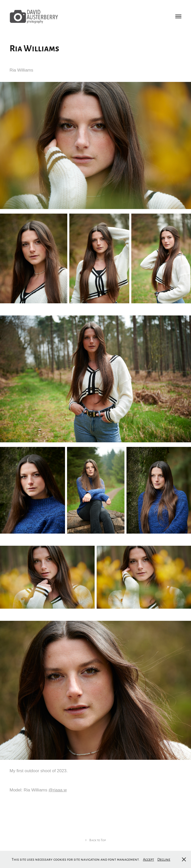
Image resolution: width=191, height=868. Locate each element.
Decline (164, 859)
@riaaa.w (58, 790)
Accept (148, 859)
